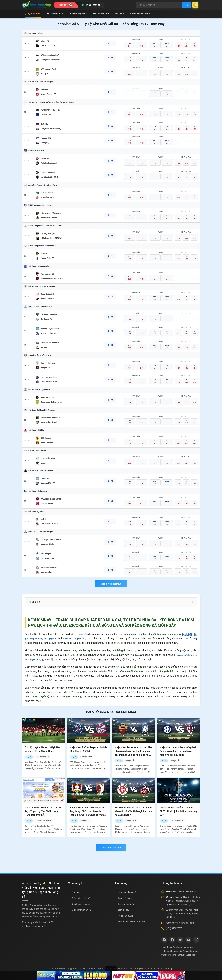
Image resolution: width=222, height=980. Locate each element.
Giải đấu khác (86, 757)
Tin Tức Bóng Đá (101, 14)
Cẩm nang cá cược (140, 14)
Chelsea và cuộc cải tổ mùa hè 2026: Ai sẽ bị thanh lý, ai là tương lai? (178, 811)
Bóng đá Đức (86, 821)
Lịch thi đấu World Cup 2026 (132, 922)
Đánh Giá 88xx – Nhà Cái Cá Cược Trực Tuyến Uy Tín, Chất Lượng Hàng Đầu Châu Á (43, 811)
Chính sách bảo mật (81, 898)
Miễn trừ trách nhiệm (81, 910)
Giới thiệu (76, 892)
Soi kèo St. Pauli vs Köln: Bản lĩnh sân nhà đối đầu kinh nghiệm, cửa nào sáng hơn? (133, 811)
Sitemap (168, 969)
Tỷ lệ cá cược (33, 14)
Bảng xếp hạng (78, 14)
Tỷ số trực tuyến (126, 916)
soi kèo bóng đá (78, 638)
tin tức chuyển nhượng (37, 659)
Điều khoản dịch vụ (81, 904)
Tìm (184, 5)
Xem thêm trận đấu (111, 584)
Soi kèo (119, 14)
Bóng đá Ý (130, 760)
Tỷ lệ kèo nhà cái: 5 (127, 892)
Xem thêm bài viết (111, 848)
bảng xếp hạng (48, 638)
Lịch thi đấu (55, 14)
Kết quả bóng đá (126, 904)
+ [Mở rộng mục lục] (192, 602)
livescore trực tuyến (186, 655)
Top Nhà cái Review (44, 821)
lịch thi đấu (187, 634)
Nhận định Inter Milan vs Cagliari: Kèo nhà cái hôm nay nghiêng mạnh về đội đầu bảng (178, 751)
